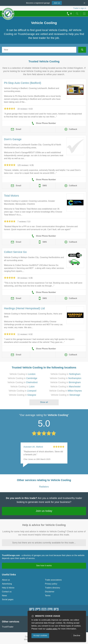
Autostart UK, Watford (33, 447)
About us (6, 580)
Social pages (8, 599)
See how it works (44, 566)
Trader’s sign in (80, 8)
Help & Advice (8, 588)
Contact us (7, 592)
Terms (48, 596)
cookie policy (52, 629)
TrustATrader (8, 627)
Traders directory (53, 588)
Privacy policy (51, 584)
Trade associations (53, 580)
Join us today (44, 511)
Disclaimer (50, 592)
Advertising (7, 584)
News (4, 596)
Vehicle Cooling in (22, 374)
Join (57, 3)
